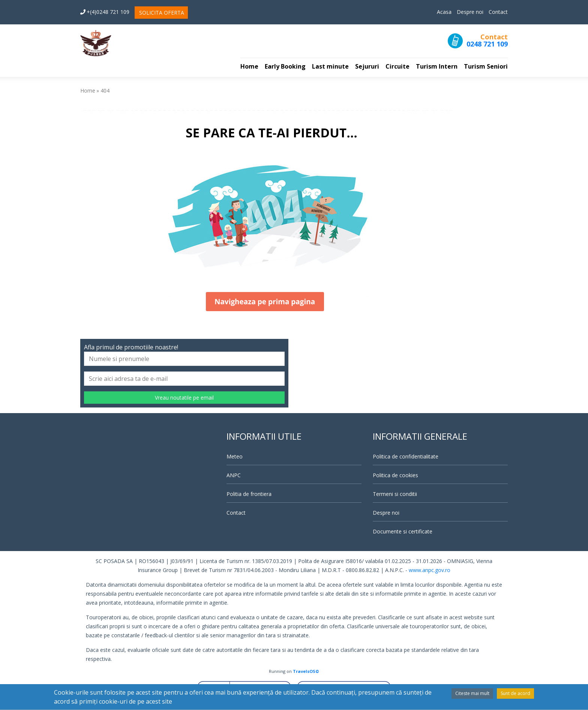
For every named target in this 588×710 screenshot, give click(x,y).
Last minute (330, 66)
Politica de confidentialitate (406, 456)
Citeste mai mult (472, 693)
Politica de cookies (395, 475)
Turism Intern (437, 66)
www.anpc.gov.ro (430, 570)
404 (105, 91)
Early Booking (285, 66)
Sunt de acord (515, 693)
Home (249, 66)
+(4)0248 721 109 (105, 12)
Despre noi (470, 12)
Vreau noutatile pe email (184, 398)
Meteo (235, 456)
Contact (498, 12)
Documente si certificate (403, 531)
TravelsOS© (306, 671)
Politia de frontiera (249, 494)
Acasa (444, 12)
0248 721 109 (487, 44)
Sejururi (367, 66)
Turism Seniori (486, 66)
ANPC (234, 475)
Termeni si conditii (395, 494)
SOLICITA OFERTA (162, 13)
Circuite (397, 66)
